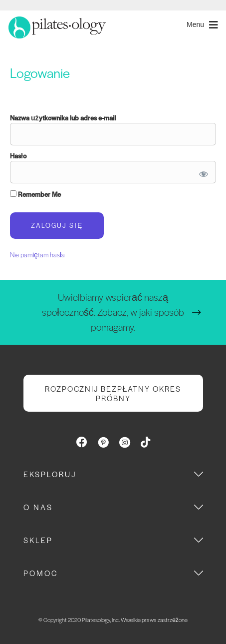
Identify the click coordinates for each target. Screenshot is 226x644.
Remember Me (35, 194)
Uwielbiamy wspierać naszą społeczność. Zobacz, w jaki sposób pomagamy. (113, 312)
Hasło (18, 156)
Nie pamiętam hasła (37, 255)
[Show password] (202, 172)
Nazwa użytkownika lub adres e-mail (63, 118)
